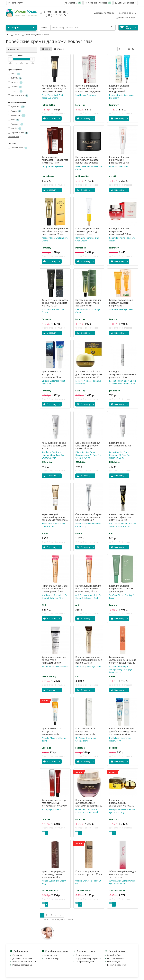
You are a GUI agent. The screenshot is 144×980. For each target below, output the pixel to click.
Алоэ (14, 120)
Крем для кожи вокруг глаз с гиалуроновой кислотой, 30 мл (88, 446)
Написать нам (51, 955)
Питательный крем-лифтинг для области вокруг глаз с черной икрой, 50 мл (87, 161)
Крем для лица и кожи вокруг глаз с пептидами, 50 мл (54, 660)
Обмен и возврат (52, 958)
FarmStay (15, 83)
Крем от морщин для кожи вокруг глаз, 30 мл (89, 873)
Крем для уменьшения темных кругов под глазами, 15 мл (88, 231)
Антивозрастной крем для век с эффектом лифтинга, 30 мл (121, 517)
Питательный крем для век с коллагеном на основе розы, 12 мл (88, 589)
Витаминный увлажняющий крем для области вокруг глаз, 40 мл (122, 661)
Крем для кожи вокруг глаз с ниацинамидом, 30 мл (54, 446)
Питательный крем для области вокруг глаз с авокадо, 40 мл (88, 303)
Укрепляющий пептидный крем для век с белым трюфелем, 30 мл (55, 518)
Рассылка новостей (117, 965)
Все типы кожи (18, 148)
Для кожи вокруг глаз (32, 35)
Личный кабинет (115, 955)
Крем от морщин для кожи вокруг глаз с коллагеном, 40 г (53, 874)
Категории (21, 28)
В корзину (50, 118)
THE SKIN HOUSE (18, 96)
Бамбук (15, 129)
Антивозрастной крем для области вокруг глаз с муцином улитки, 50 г (89, 374)
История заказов (115, 958)
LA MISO (15, 87)
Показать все (15, 137)
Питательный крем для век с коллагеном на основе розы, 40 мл (55, 589)
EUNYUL (15, 78)
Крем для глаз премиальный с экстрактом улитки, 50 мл (122, 804)
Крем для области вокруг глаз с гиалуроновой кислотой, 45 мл (119, 90)
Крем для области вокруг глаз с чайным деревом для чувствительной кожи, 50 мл (122, 591)
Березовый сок (18, 133)
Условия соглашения (22, 965)
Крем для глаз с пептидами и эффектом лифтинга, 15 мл (55, 160)
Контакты (17, 955)
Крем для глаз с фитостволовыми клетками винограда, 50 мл (89, 804)
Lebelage (15, 91)
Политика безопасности (24, 962)
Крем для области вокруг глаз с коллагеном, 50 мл (52, 374)
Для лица (15, 35)
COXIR (14, 74)
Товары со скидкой (85, 962)
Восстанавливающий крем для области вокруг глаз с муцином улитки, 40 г (88, 90)
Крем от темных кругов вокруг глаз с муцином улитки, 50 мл (55, 303)
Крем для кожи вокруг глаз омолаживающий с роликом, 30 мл (89, 660)
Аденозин (16, 107)
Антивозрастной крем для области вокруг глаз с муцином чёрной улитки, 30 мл (55, 90)
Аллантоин (17, 115)
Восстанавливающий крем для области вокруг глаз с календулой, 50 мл (121, 304)
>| (61, 915)
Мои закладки (114, 962)
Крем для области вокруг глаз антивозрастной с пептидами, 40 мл (85, 733)
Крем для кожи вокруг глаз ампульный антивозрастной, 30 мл (54, 803)
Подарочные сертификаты (88, 958)
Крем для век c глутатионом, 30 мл (120, 444)
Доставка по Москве (22, 958)
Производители (83, 955)
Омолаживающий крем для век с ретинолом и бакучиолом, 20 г (88, 517)
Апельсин (16, 124)
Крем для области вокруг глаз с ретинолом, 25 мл (119, 160)
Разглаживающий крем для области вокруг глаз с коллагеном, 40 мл (122, 731)
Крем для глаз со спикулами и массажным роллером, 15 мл (123, 374)
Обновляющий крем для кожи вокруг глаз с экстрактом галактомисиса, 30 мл (123, 876)
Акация (15, 111)
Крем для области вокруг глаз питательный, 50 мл (120, 231)
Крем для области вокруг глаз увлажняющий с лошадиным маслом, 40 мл (55, 734)
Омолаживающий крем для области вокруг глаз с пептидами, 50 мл (55, 231)
